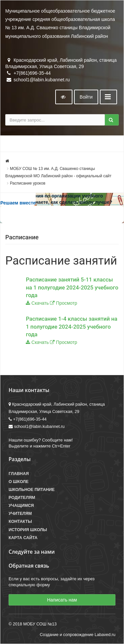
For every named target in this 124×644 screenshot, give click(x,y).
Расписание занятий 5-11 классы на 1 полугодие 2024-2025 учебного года (72, 287)
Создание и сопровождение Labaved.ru (78, 635)
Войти (86, 97)
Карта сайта (23, 538)
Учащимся (21, 506)
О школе (19, 482)
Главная (19, 474)
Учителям (20, 514)
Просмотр (66, 303)
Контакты (20, 522)
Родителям (22, 498)
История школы (28, 530)
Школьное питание (32, 490)
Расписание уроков (28, 183)
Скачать (40, 303)
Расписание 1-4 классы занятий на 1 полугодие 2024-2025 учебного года (72, 326)
